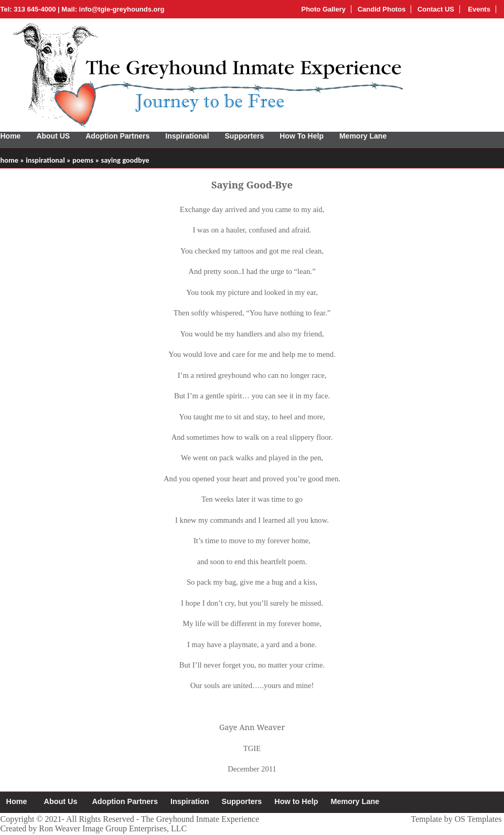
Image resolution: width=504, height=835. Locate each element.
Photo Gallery (323, 9)
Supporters (245, 136)
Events (478, 9)
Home (11, 136)
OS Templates (478, 819)
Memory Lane (363, 136)
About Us (60, 801)
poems (83, 160)
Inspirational (187, 136)
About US (53, 136)
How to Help (296, 801)
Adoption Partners (117, 136)
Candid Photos (382, 9)
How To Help (302, 136)
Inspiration (190, 801)
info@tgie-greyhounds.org (122, 9)
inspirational (45, 160)
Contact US (436, 9)
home (9, 160)
